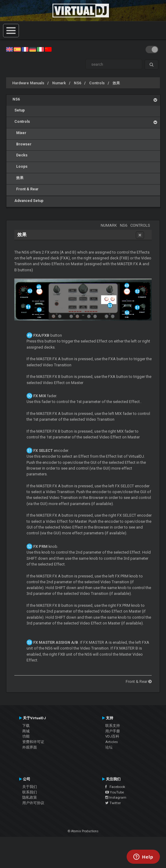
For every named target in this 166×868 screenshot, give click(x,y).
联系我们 (30, 792)
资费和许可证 (33, 742)
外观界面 (30, 747)
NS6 (78, 83)
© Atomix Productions (83, 831)
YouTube (115, 792)
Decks (20, 155)
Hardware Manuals (28, 83)
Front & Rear (25, 189)
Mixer (19, 133)
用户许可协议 (33, 803)
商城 (26, 731)
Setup (19, 110)
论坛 (109, 747)
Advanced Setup (28, 201)
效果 (116, 83)
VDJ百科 (112, 736)
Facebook (115, 787)
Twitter (113, 803)
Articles (112, 742)
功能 (26, 736)
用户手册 (113, 731)
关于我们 (30, 787)
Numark (59, 83)
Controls (97, 83)
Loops (20, 167)
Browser (22, 144)
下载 (26, 726)
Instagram (116, 797)
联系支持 (113, 726)
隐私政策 (30, 797)
